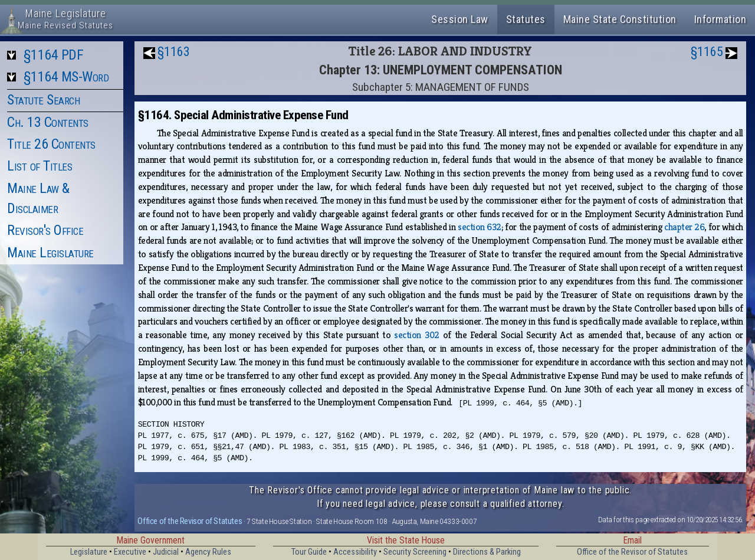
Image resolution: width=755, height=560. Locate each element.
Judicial (166, 552)
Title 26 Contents (51, 144)
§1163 (174, 52)
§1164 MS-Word (66, 77)
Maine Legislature (50, 253)
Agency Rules (208, 552)
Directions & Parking (487, 552)
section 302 (416, 335)
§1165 (707, 52)
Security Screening (415, 552)
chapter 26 (684, 227)
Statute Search (43, 100)
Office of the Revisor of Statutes (190, 521)
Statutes (526, 19)
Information (720, 19)
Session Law (460, 19)
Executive (130, 552)
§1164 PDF (54, 55)
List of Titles (40, 166)
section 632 (480, 227)
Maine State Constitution (620, 19)
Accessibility (355, 552)
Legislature (89, 552)
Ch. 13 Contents (48, 122)
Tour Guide (309, 552)
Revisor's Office (45, 230)
